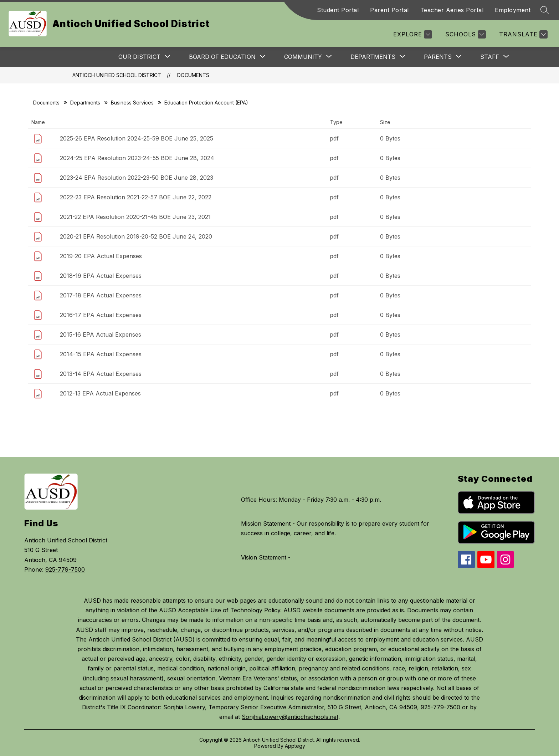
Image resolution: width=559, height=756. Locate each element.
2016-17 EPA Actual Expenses (101, 315)
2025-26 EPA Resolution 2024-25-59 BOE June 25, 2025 (137, 138)
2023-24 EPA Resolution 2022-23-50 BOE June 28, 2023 (137, 178)
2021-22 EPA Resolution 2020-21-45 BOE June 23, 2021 (135, 217)
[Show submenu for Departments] (373, 57)
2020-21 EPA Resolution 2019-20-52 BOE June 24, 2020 (136, 236)
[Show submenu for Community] (303, 57)
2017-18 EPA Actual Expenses (101, 295)
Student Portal (338, 10)
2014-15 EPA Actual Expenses (101, 354)
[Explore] (412, 34)
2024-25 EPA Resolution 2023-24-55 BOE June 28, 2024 (137, 158)
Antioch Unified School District (117, 75)
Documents (193, 75)
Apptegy (295, 746)
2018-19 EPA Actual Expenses (101, 276)
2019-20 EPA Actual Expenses (101, 256)
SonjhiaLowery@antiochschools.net (290, 717)
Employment (513, 10)
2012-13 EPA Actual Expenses (100, 393)
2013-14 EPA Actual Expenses (101, 374)
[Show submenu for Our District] (139, 57)
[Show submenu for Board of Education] (222, 57)
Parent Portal (389, 10)
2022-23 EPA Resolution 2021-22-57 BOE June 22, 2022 (136, 197)
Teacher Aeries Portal (452, 10)
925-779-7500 (65, 569)
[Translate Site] (522, 34)
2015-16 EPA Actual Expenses (101, 334)
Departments (85, 103)
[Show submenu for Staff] (490, 57)
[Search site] (545, 10)
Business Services (132, 103)
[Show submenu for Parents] (438, 57)
